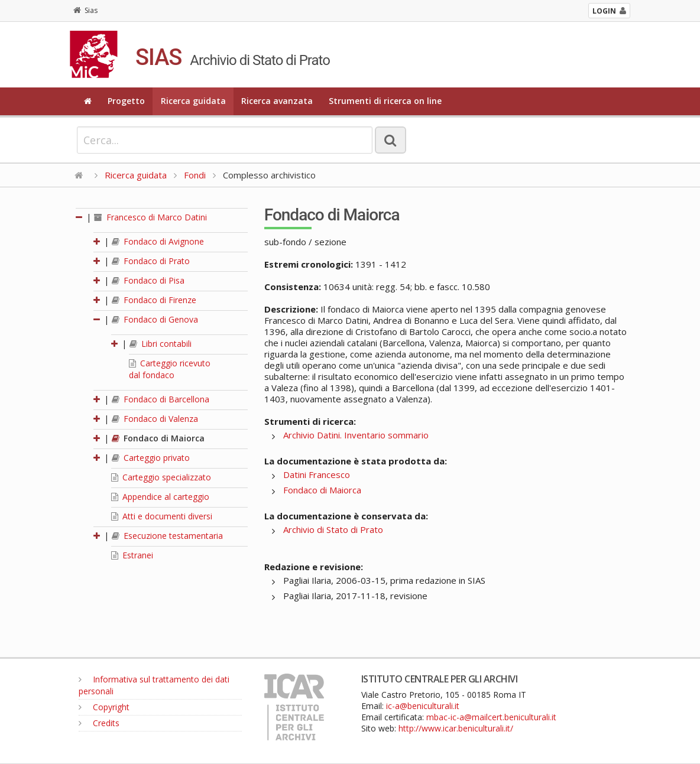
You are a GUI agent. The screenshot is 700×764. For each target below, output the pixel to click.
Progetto (126, 101)
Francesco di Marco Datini (150, 217)
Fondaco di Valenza (155, 419)
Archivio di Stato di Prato (333, 529)
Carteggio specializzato (161, 477)
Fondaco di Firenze (154, 300)
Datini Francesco (317, 474)
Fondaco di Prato (151, 261)
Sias (85, 10)
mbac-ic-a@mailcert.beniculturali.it (491, 717)
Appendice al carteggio (160, 497)
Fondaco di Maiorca (158, 438)
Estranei (132, 555)
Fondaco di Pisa (148, 280)
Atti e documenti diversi (162, 516)
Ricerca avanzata (277, 101)
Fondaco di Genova (155, 319)
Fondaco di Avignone (158, 241)
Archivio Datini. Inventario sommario (356, 435)
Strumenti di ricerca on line (385, 101)
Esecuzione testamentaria (167, 536)
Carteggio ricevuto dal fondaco (170, 369)
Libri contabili (161, 344)
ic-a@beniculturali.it (423, 706)
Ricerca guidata (193, 101)
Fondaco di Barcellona (161, 399)
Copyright (104, 707)
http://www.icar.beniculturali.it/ (456, 728)
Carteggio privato (151, 458)
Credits (99, 723)
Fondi (195, 175)
